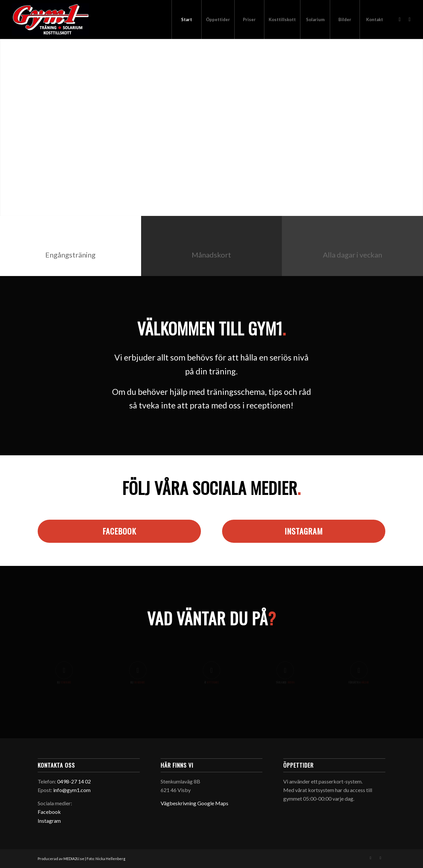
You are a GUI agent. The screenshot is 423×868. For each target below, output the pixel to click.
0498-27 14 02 (74, 781)
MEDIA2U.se (74, 859)
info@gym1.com (72, 790)
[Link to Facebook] (400, 19)
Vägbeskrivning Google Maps (194, 803)
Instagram (49, 821)
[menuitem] (186, 19)
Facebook (49, 812)
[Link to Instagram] (409, 19)
